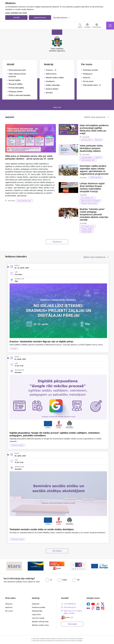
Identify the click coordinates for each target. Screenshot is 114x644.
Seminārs (14, 349)
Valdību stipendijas (96, 177)
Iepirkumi (9, 607)
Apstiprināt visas (40, 17)
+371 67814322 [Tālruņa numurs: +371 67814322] (70, 604)
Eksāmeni (98, 157)
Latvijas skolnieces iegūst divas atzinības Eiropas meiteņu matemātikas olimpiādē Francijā (92, 187)
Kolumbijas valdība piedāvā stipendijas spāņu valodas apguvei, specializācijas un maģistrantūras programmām (94, 170)
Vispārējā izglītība (86, 232)
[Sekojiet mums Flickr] (88, 608)
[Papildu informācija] (72, 617)
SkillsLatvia (98, 140)
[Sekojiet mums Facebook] (88, 604)
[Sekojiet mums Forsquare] (93, 608)
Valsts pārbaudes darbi (24, 201)
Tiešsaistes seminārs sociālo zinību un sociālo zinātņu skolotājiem (42, 529)
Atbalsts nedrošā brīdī (40, 622)
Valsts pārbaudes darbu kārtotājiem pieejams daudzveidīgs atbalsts (91, 148)
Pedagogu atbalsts (87, 229)
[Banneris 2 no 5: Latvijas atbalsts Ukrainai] (36, 566)
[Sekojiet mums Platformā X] (103, 604)
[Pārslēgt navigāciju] (110, 26)
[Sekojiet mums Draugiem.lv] (98, 604)
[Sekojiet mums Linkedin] (98, 608)
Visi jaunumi (57, 242)
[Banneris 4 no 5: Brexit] (78, 566)
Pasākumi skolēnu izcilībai (89, 203)
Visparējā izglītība (86, 157)
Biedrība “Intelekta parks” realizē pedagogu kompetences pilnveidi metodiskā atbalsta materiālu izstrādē (94, 214)
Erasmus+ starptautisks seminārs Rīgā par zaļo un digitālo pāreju (41, 342)
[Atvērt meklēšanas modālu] (80, 26)
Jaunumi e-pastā (38, 618)
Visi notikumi (57, 551)
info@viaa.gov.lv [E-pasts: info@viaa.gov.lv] (70, 607)
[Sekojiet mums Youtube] (93, 604)
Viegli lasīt (36, 604)
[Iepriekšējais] (9, 566)
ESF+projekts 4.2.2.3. (88, 198)
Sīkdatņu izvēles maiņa (40, 625)
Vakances (9, 604)
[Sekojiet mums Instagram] (103, 608)
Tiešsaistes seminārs (17, 445)
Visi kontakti (72, 624)
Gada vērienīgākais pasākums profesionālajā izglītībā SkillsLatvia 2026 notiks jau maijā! (94, 129)
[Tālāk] (105, 566)
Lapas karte (36, 614)
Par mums (9, 611)
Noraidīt (16, 17)
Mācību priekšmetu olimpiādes (91, 201)
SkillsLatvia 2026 (86, 140)
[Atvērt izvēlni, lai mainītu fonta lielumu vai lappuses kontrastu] (97, 26)
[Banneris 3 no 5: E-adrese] (57, 566)
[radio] (49, 580)
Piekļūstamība (37, 611)
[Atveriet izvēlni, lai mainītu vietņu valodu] (87, 26)
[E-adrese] (66, 617)
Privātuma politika (39, 607)
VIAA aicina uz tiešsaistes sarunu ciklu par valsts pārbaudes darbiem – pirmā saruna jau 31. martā (29, 157)
